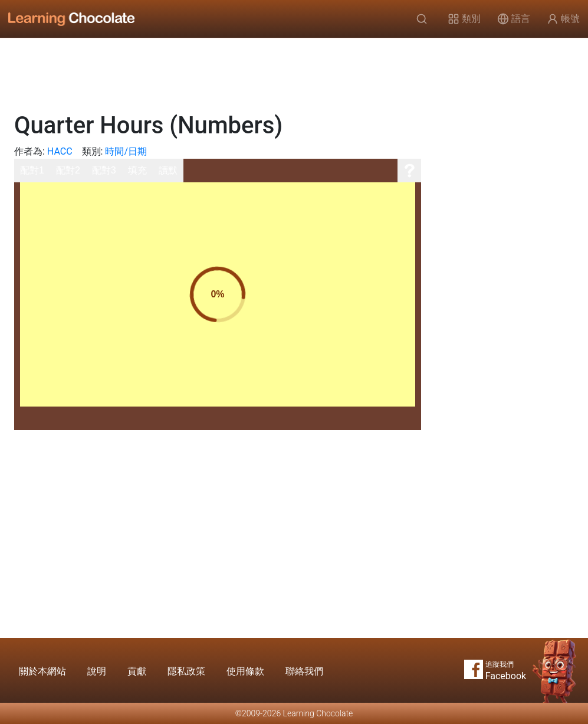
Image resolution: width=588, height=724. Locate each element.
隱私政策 (186, 671)
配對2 (68, 170)
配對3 (104, 170)
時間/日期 (126, 151)
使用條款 (245, 671)
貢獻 (137, 671)
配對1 (32, 170)
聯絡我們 (304, 671)
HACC (60, 151)
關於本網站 (42, 671)
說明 (97, 671)
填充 (137, 170)
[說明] (409, 171)
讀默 (168, 170)
